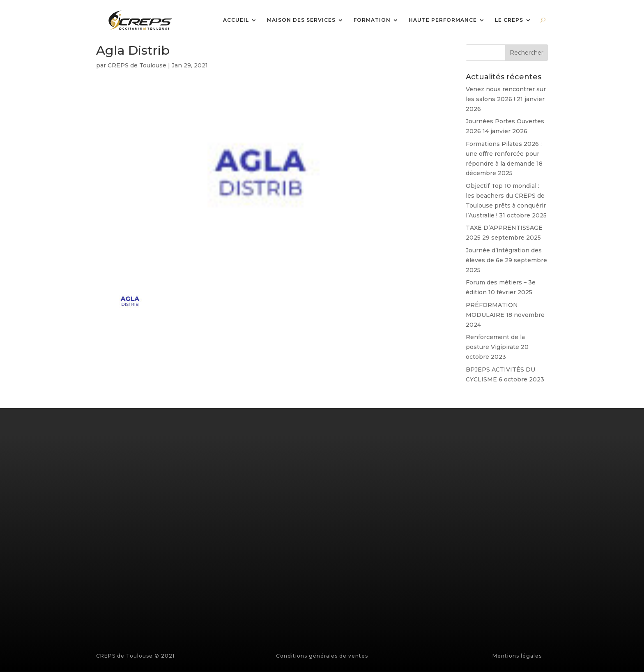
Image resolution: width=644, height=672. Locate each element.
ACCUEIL (236, 20)
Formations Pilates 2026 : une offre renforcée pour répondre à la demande (504, 154)
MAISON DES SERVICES (301, 20)
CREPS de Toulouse (137, 65)
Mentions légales (517, 656)
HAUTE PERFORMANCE (443, 20)
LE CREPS (509, 20)
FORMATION (372, 20)
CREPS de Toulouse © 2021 (135, 656)
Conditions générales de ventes (322, 656)
